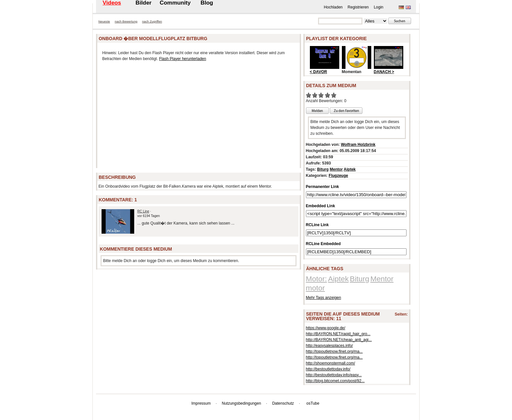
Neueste (104, 21)
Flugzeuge (338, 176)
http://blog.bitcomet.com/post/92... (335, 381)
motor (315, 288)
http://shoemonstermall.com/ (331, 363)
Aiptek (350, 169)
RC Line (143, 211)
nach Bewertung (126, 21)
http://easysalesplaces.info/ (329, 346)
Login (379, 7)
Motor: (317, 279)
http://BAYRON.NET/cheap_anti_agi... (339, 340)
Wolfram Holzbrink (358, 145)
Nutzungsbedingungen (241, 403)
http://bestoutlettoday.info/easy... (334, 375)
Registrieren (358, 7)
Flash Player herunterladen (183, 59)
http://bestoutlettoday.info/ (328, 369)
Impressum (201, 403)
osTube (313, 403)
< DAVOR (319, 72)
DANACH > (384, 72)
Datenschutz (283, 403)
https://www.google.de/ (326, 328)
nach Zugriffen (152, 21)
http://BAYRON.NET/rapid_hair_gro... (338, 334)
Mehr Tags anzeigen (324, 298)
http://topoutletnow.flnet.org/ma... (334, 351)
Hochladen (333, 7)
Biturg (323, 169)
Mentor (336, 169)
